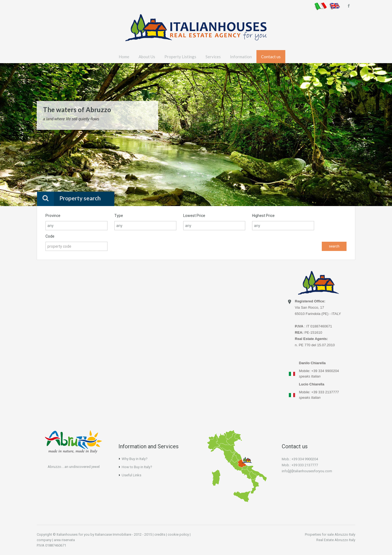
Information (241, 57)
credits (160, 534)
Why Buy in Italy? (135, 459)
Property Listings (180, 57)
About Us (147, 57)
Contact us (271, 57)
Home (124, 57)
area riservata (64, 540)
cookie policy (178, 534)
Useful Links (131, 475)
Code (50, 236)
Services (213, 57)
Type (119, 216)
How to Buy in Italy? (137, 467)
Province (53, 216)
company (44, 540)
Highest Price (263, 216)
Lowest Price (194, 216)
